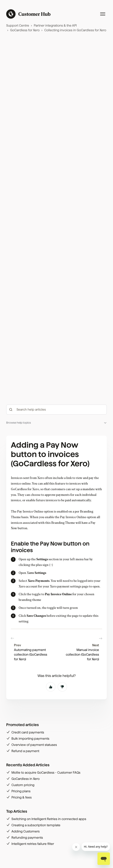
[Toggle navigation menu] (103, 14)
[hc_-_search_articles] (56, 478)
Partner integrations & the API (55, 26)
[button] (56, 491)
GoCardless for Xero (25, 30)
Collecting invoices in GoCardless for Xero (75, 30)
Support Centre (18, 26)
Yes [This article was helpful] (51, 718)
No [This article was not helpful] (62, 718)
